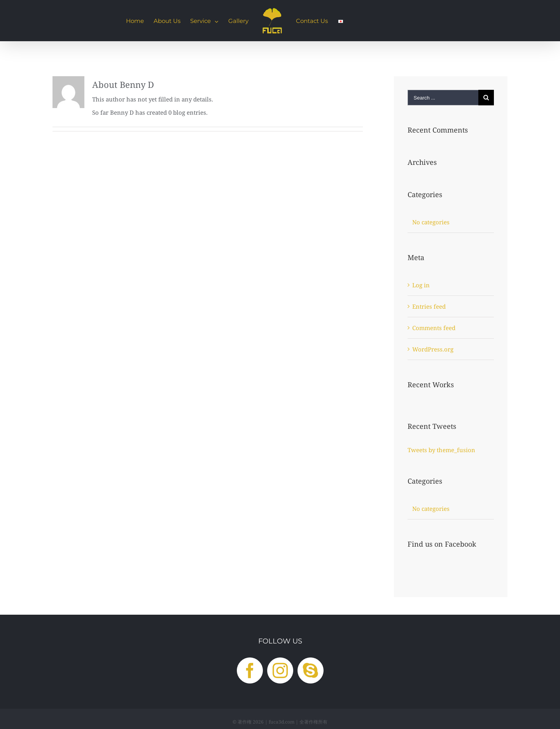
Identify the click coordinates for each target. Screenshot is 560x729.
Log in (421, 285)
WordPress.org (433, 349)
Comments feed (434, 328)
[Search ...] (443, 98)
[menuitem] (135, 21)
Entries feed (429, 306)
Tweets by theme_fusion (441, 450)
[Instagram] (280, 670)
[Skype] (311, 670)
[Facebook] (250, 670)
